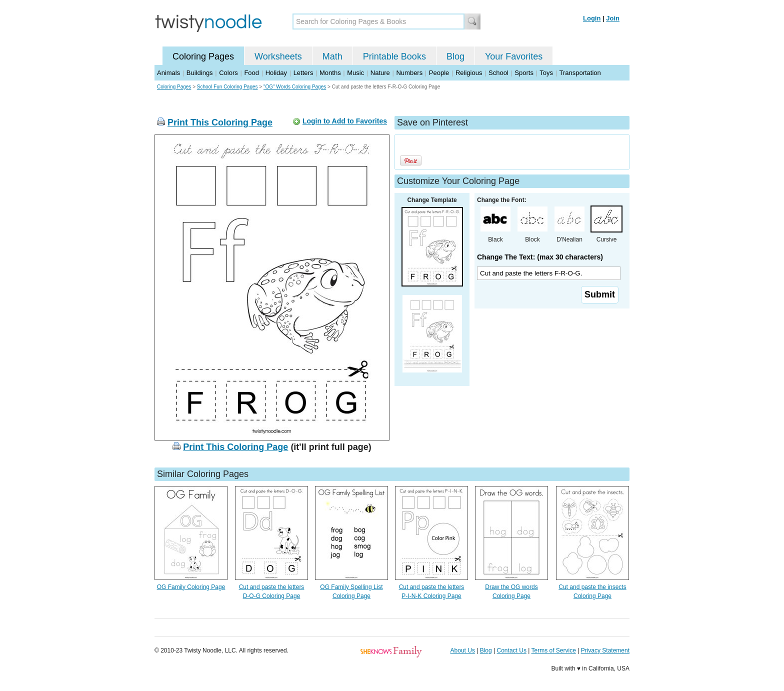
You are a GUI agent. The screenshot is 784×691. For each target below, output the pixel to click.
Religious (469, 73)
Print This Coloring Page (220, 122)
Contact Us (512, 650)
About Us (463, 650)
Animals (168, 73)
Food (251, 73)
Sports (524, 73)
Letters (303, 73)
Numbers (409, 73)
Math (332, 56)
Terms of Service (553, 650)
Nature (380, 73)
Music (355, 73)
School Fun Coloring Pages (227, 87)
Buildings (200, 73)
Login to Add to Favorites (345, 121)
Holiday (276, 73)
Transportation (580, 73)
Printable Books (394, 56)
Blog (455, 56)
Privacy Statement (605, 650)
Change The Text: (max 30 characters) (540, 257)
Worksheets (278, 56)
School (498, 73)
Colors (228, 73)
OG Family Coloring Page (191, 587)
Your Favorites (514, 56)
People (439, 73)
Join (613, 18)
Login (592, 18)
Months (330, 73)
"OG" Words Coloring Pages (295, 87)
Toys (546, 73)
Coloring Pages (203, 56)
